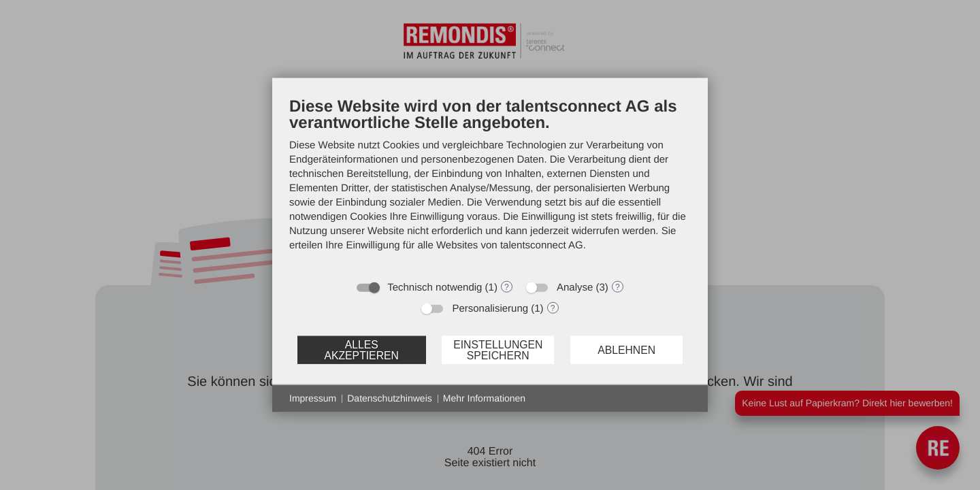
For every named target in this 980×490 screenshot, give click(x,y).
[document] (490, 184)
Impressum (313, 398)
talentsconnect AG (542, 245)
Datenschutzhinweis (390, 398)
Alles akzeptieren (361, 349)
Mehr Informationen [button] (484, 398)
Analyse (575, 288)
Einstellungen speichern (498, 349)
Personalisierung (490, 309)
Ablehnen (626, 349)
